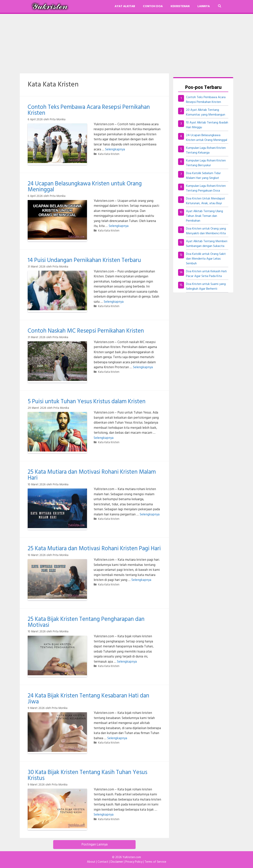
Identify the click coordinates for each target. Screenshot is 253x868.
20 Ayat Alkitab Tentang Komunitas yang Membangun (206, 112)
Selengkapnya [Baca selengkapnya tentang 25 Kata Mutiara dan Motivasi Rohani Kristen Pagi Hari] (141, 580)
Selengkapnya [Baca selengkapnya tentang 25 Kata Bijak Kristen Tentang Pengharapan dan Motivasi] (127, 662)
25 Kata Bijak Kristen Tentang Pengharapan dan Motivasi (86, 622)
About (91, 862)
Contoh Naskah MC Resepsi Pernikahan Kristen (86, 331)
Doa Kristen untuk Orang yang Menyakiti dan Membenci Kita (206, 231)
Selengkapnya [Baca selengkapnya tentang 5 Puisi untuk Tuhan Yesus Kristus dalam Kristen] (104, 438)
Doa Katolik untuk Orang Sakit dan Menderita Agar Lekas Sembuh (206, 259)
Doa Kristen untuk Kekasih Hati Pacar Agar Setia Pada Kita (206, 274)
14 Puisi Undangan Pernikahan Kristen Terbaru (84, 260)
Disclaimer (117, 862)
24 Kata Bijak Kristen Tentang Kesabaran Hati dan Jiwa (88, 699)
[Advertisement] (126, 44)
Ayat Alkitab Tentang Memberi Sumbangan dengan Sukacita (207, 244)
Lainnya (204, 6)
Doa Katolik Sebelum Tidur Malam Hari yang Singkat (203, 176)
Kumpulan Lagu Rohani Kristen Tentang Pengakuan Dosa (206, 188)
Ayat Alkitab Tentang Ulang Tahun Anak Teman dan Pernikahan (204, 216)
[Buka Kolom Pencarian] (219, 6)
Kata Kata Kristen (109, 154)
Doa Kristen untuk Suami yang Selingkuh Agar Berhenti (206, 286)
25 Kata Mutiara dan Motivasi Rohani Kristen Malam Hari (92, 475)
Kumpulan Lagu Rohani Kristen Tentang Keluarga (206, 150)
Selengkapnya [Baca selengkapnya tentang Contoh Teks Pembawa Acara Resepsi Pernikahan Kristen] (115, 149)
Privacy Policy (134, 862)
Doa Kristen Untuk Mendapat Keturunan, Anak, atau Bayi (205, 201)
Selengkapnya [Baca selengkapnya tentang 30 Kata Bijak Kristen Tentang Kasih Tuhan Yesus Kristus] (104, 815)
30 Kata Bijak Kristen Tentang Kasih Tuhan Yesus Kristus (87, 775)
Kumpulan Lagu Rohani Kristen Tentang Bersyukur (206, 163)
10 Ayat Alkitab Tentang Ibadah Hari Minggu (207, 125)
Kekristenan (180, 6)
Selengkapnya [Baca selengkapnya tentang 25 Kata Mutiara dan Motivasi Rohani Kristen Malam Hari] (150, 515)
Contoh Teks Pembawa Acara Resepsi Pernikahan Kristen (89, 110)
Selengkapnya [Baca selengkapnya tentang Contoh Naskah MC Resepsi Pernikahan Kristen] (143, 367)
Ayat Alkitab (125, 6)
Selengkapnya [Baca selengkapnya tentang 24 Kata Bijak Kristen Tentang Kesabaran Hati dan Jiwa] (117, 738)
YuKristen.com (132, 857)
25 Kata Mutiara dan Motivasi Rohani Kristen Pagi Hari (94, 549)
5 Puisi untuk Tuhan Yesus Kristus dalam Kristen (87, 402)
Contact (103, 862)
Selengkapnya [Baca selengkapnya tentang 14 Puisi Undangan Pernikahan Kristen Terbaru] (114, 302)
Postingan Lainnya (94, 845)
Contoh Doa (153, 6)
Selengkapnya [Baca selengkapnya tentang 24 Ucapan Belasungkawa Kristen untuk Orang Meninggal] (119, 226)
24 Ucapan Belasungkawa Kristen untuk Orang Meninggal (85, 187)
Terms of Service (155, 862)
